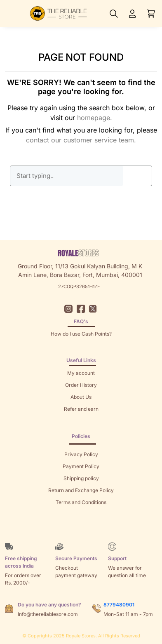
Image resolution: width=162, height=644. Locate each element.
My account (81, 373)
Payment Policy (81, 466)
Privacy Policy (81, 454)
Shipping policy (81, 478)
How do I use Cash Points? (81, 334)
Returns (81, 421)
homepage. (95, 118)
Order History (81, 385)
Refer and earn (81, 409)
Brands (81, 526)
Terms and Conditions (81, 502)
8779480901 (119, 605)
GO (138, 176)
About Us (81, 397)
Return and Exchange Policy (81, 490)
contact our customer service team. (81, 140)
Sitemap (81, 514)
